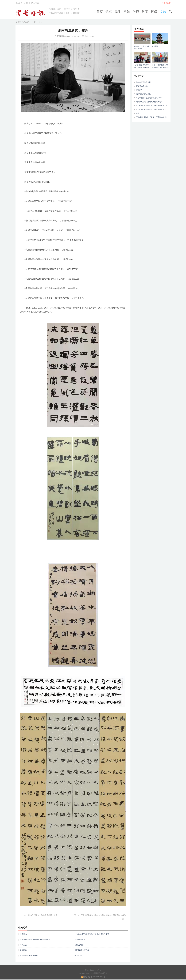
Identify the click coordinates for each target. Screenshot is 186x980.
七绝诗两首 (79, 945)
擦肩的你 (78, 955)
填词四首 (23, 950)
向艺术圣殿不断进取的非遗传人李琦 (149, 98)
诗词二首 (23, 945)
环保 (154, 12)
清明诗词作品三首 (82, 950)
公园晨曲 (23, 934)
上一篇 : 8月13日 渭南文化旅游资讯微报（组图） (40, 915)
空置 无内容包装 (142, 86)
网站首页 (166, 3)
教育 (145, 12)
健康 (136, 12)
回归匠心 (139, 90)
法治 (127, 12)
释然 (137, 113)
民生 (118, 12)
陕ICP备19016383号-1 (93, 970)
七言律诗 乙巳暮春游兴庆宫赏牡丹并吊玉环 (92, 934)
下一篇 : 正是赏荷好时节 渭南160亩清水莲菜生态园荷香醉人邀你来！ (100, 917)
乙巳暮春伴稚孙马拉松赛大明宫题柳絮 (35, 940)
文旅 (163, 12)
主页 (34, 22)
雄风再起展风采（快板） (30, 955)
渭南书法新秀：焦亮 (143, 94)
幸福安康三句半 (81, 940)
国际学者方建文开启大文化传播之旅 (149, 102)
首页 (100, 12)
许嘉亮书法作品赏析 (143, 82)
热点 (109, 12)
